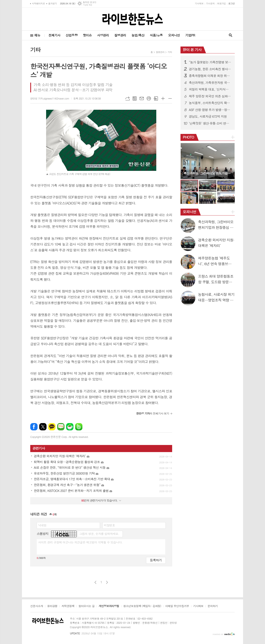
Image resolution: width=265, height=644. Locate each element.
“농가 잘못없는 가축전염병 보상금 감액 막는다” (210, 62)
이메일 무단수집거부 (177, 606)
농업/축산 (138, 35)
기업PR (190, 35)
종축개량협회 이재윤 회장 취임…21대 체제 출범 (210, 76)
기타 (170, 52)
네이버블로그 (61, 427)
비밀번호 (109, 525)
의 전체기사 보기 (153, 413)
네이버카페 (70, 427)
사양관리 (103, 35)
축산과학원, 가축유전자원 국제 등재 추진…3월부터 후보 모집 (210, 83)
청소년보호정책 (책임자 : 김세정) (142, 606)
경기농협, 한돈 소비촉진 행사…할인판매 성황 (210, 69)
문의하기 (213, 606)
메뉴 (37, 35)
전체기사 (54, 35)
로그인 (232, 3)
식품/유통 (156, 35)
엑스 (43, 427)
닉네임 (42, 525)
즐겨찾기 (52, 3)
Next (229, 161)
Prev (186, 161)
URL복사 (127, 98)
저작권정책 (68, 606)
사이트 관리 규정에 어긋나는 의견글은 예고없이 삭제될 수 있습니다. (80, 542)
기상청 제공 (88, 5)
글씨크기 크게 (163, 98)
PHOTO (188, 137)
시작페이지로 (38, 3)
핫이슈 (87, 35)
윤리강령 (52, 606)
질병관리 (120, 35)
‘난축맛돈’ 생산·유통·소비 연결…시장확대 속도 (210, 123)
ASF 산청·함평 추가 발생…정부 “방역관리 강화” (210, 110)
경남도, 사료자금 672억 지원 (208, 116)
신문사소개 (37, 606)
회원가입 (221, 3)
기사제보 (199, 3)
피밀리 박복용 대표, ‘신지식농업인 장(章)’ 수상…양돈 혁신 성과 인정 (210, 89)
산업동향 (72, 35)
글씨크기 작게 (170, 98)
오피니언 (174, 35)
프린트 (149, 98)
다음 (107, 582)
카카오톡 (52, 427)
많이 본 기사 (192, 50)
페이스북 (34, 427)
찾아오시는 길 (86, 606)
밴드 (79, 427)
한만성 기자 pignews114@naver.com (50, 98)
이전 (95, 582)
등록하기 (156, 560)
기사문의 (210, 3)
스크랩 (156, 98)
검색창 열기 (231, 35)
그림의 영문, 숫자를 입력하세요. (99, 534)
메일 (142, 98)
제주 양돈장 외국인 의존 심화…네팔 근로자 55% (210, 96)
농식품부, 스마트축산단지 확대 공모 (210, 103)
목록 (135, 98)
